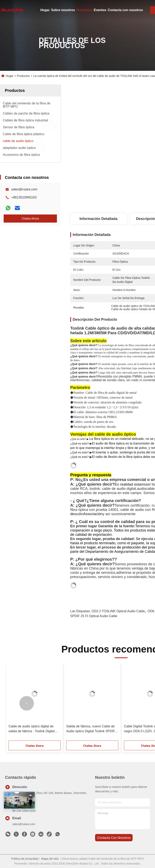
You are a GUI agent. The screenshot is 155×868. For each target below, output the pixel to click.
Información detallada (98, 219)
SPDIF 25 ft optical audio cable (94, 616)
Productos (84, 10)
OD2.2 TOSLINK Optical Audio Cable (118, 611)
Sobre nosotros (63, 10)
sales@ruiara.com (24, 189)
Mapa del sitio (50, 859)
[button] (27, 703)
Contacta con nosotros (125, 10)
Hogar (45, 10)
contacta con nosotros (114, 838)
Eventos (100, 10)
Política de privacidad (25, 859)
